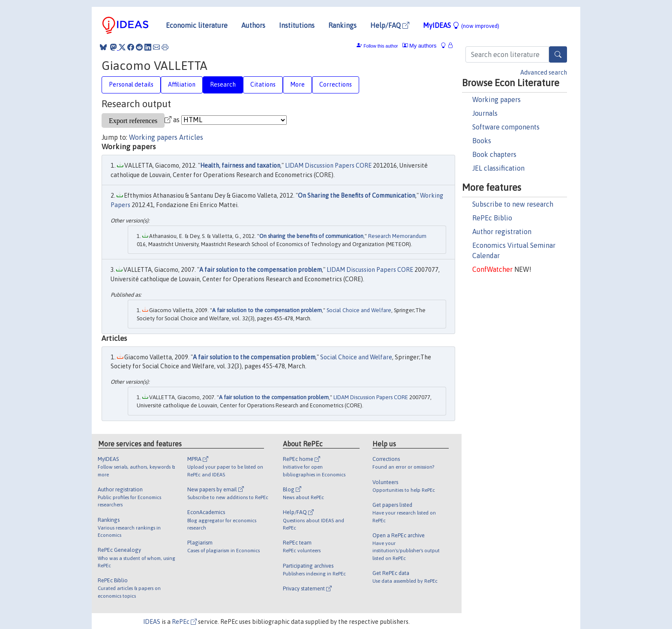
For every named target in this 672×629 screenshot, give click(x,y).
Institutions (297, 25)
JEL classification (498, 168)
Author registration (502, 232)
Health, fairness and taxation (240, 166)
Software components (506, 127)
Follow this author (381, 46)
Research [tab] (223, 84)
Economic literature (197, 25)
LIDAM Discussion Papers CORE (328, 166)
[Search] (558, 54)
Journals (485, 113)
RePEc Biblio (492, 218)
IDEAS (152, 622)
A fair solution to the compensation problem (261, 270)
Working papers (496, 99)
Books (482, 141)
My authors (420, 46)
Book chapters (494, 154)
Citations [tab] (263, 84)
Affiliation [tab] (182, 84)
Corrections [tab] (336, 84)
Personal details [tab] (131, 84)
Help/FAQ (390, 25)
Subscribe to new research (513, 204)
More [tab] (297, 84)
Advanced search (544, 72)
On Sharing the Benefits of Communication (357, 196)
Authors (253, 25)
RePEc (184, 622)
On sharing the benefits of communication (311, 236)
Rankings (342, 25)
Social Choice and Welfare (359, 310)
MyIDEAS (461, 25)
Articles (191, 137)
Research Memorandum (397, 236)
